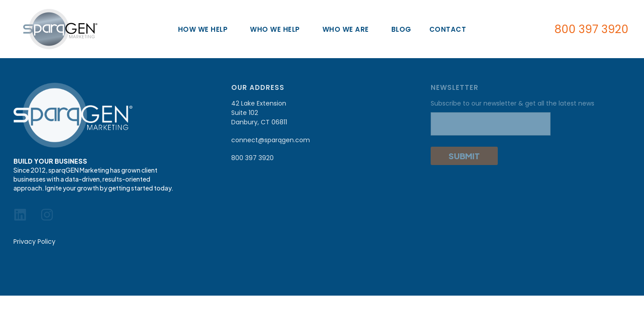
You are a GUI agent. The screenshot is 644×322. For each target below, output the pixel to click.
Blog (401, 29)
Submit (464, 156)
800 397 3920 (591, 29)
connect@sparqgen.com (271, 140)
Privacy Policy (34, 241)
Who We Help (277, 29)
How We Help (205, 29)
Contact (448, 29)
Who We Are (348, 29)
